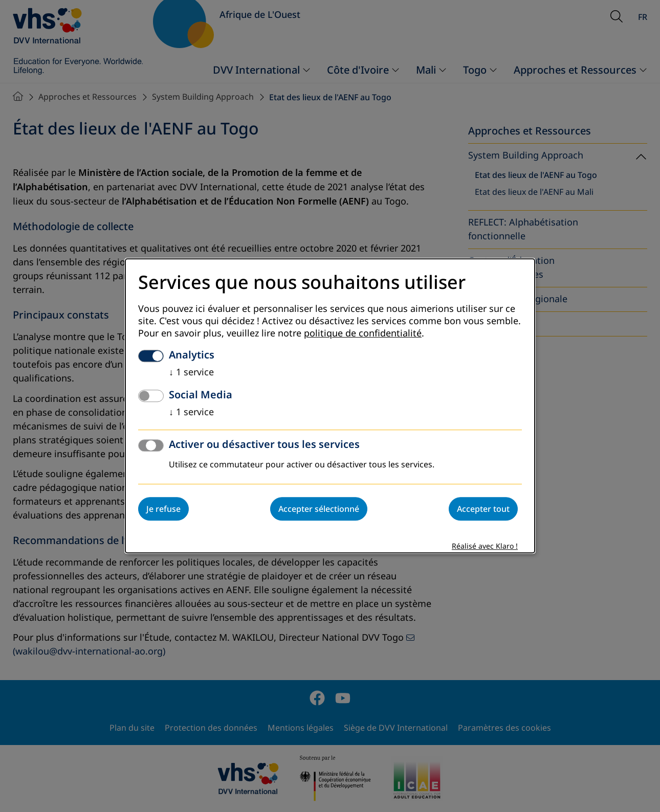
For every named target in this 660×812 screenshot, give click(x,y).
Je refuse (163, 509)
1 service (191, 373)
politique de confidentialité (363, 334)
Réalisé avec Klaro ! (485, 547)
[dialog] (330, 406)
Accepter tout (483, 509)
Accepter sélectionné (319, 509)
